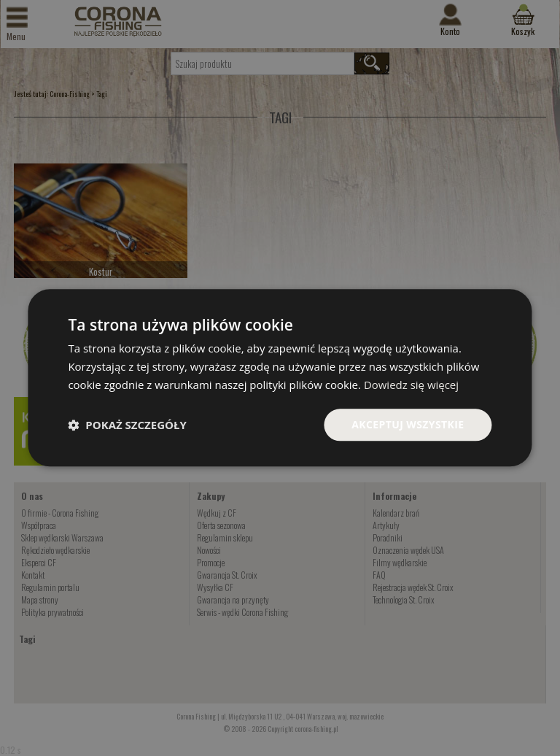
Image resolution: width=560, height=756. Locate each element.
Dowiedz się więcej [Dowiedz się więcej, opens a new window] (411, 385)
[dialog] (280, 378)
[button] (127, 425)
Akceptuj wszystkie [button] (408, 424)
